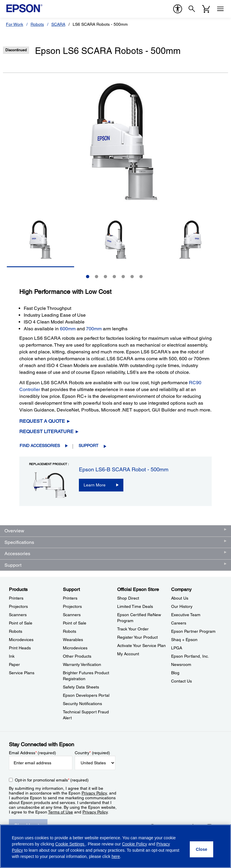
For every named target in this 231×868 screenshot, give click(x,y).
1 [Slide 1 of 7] (88, 277)
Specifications (19, 542)
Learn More (95, 485)
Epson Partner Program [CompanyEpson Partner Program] (193, 631)
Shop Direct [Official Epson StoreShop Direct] (128, 598)
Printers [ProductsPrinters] (16, 598)
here (116, 856)
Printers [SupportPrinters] (70, 598)
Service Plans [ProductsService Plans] (22, 673)
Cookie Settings (70, 844)
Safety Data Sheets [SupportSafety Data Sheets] (81, 687)
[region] (115, 846)
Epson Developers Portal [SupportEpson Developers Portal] (86, 695)
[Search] (192, 9)
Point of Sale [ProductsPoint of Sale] (21, 623)
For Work (15, 24)
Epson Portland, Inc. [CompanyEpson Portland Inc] (190, 656)
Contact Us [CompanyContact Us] (181, 681)
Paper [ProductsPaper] (14, 664)
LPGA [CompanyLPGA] (177, 648)
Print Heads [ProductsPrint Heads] (20, 648)
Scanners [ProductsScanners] (18, 615)
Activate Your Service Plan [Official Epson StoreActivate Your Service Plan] (141, 646)
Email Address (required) (32, 753)
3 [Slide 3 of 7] (105, 277)
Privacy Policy (94, 793)
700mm (94, 329)
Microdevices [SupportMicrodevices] (75, 648)
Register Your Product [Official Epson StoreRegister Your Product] (137, 637)
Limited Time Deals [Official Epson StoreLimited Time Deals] (135, 606)
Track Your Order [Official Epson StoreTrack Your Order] (133, 629)
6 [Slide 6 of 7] (132, 277)
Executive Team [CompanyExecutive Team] (186, 615)
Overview (14, 531)
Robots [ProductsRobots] (16, 631)
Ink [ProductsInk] (12, 656)
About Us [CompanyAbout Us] (180, 598)
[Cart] (206, 9)
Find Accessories (40, 446)
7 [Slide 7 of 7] (141, 277)
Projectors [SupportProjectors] (72, 606)
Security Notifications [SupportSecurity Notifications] (82, 704)
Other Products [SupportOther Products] (77, 656)
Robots (37, 24)
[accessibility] (178, 9)
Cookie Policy (134, 844)
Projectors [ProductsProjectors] (18, 606)
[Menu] (220, 9)
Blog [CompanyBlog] (175, 673)
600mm (68, 329)
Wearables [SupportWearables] (73, 640)
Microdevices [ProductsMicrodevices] (21, 640)
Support (89, 446)
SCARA (58, 24)
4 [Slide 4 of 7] (114, 277)
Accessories (17, 554)
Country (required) (92, 753)
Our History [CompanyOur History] (182, 606)
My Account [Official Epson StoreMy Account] (128, 654)
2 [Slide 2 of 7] (97, 277)
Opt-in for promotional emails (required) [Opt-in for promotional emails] (52, 780)
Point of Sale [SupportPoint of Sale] (75, 623)
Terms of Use (60, 812)
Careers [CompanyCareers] (179, 623)
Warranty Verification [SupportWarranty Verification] (82, 664)
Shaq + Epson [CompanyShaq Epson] (184, 640)
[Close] (201, 849)
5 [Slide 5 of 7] (123, 277)
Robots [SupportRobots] (70, 631)
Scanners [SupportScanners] (72, 615)
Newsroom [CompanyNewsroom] (181, 664)
